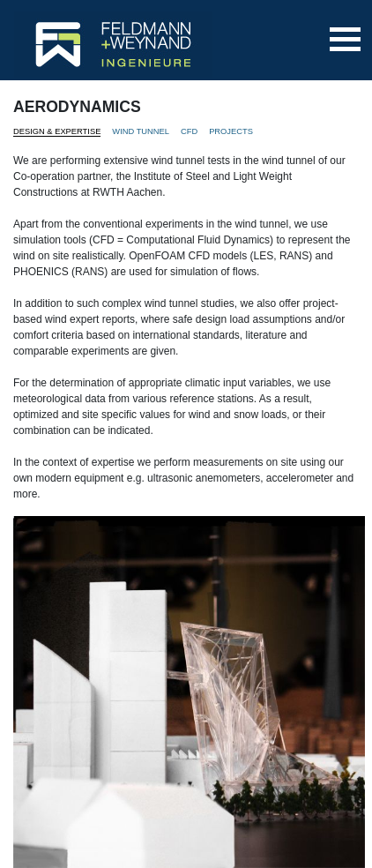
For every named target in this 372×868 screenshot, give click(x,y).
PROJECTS (231, 131)
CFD (189, 131)
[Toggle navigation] (345, 39)
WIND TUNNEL (141, 131)
